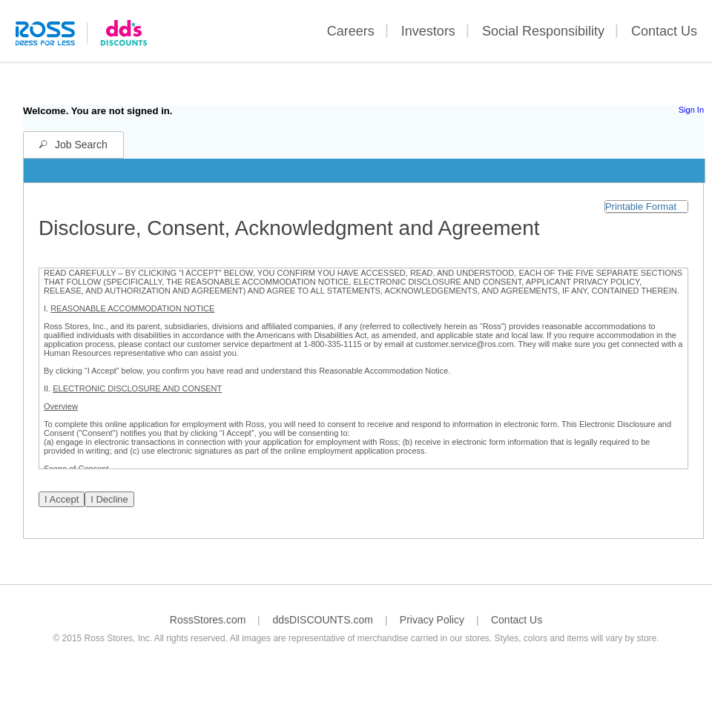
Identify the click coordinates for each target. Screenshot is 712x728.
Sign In (691, 110)
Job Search (81, 145)
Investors (428, 31)
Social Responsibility (543, 31)
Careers (351, 31)
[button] (646, 206)
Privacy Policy (432, 620)
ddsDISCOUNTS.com (322, 620)
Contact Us (664, 31)
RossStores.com (208, 620)
